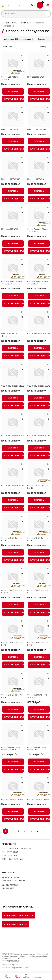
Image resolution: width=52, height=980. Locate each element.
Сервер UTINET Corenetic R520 (12, 696)
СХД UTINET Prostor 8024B (39, 334)
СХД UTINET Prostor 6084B (39, 386)
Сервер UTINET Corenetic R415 (38, 539)
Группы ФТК (14, 961)
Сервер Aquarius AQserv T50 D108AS (38, 283)
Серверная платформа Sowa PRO (37, 696)
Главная (5, 23)
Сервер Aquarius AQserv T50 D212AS (12, 283)
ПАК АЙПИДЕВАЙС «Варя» (10, 335)
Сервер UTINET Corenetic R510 (38, 644)
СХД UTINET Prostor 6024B (39, 436)
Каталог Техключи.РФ (22, 23)
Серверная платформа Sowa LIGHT (37, 748)
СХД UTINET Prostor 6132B (13, 386)
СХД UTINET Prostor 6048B (13, 436)
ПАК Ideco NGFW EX (10, 229)
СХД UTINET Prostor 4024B (13, 486)
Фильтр (43, 46)
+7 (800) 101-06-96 (32, 5)
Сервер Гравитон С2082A (12, 800)
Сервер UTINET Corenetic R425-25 (12, 539)
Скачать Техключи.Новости (19, 915)
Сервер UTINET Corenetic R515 (38, 591)
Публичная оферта (10, 965)
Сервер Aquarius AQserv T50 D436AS (38, 230)
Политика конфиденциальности (16, 968)
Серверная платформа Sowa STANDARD (11, 748)
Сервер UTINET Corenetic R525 (12, 644)
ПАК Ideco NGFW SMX (37, 129)
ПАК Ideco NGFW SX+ (10, 129)
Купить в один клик (14, 99)
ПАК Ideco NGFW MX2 (11, 179)
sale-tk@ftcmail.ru (10, 885)
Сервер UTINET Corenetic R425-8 (38, 487)
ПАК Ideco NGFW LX (36, 77)
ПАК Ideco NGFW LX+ (36, 179)
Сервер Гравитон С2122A (38, 800)
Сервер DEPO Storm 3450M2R (10, 78)
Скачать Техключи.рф (15, 924)
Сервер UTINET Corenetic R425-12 (12, 591)
